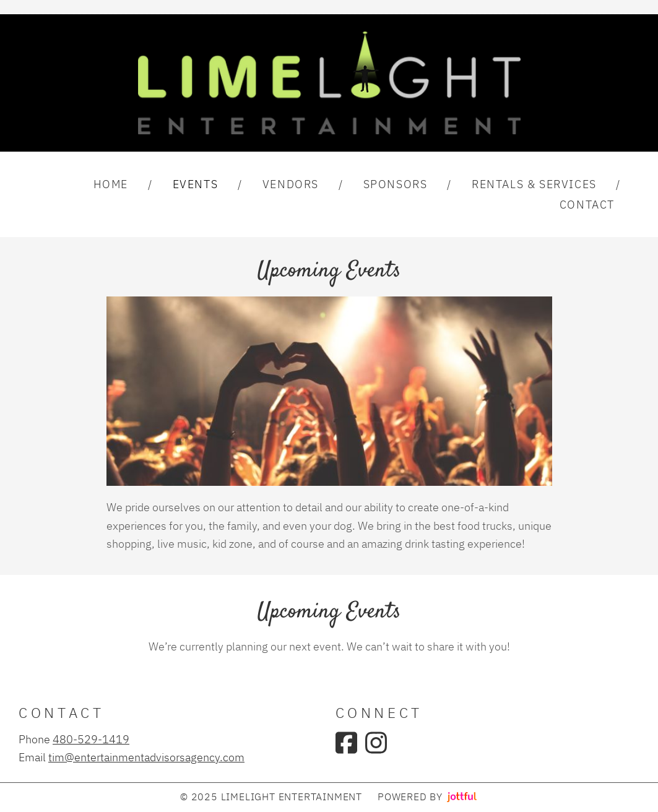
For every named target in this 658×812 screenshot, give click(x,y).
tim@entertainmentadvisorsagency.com (146, 757)
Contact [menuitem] (587, 204)
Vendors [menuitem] (291, 184)
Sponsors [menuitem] (396, 184)
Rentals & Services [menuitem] (534, 184)
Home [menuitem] (111, 184)
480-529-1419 (91, 739)
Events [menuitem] (196, 184)
